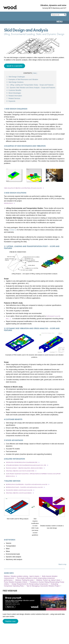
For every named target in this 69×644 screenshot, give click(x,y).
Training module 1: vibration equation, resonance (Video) (24, 468)
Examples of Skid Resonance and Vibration (22, 79)
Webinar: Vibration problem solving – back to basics (22, 576)
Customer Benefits (14, 90)
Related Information (14, 96)
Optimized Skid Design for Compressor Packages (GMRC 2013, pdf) (26, 465)
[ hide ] (35, 73)
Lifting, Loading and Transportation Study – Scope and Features (30, 85)
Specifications (8, 203)
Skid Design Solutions (15, 82)
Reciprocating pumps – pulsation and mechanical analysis (24, 487)
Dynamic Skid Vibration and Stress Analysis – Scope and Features (31, 88)
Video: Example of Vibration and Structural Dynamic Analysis (23, 188)
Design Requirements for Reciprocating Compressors (30, 584)
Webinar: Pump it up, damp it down (48, 580)
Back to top (62, 564)
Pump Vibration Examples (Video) (16, 582)
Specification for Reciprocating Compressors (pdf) (22, 462)
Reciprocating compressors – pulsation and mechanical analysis (27, 484)
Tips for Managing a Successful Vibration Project (43, 586)
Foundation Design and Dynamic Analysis (19, 490)
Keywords (11, 101)
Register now (10, 621)
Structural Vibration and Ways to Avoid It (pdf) (20, 471)
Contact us (13, 230)
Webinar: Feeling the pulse (24, 580)
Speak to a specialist (15, 66)
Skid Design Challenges (16, 77)
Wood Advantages (14, 93)
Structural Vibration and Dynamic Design (19, 493)
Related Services (13, 98)
